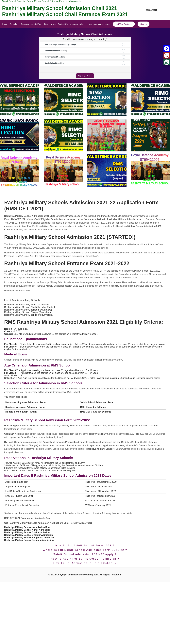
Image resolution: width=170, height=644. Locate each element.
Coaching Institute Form (32, 24)
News (53, 24)
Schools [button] (14, 24)
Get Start (85, 76)
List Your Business (124, 24)
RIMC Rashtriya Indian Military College (60, 44)
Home (5, 24)
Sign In (144, 24)
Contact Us (63, 24)
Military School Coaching (55, 57)
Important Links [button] (78, 24)
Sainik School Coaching (54, 63)
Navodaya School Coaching (56, 51)
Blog (46, 24)
